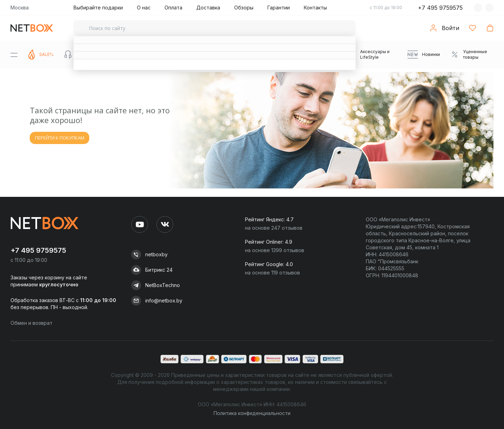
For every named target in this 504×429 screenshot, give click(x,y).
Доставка (208, 8)
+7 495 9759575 (440, 8)
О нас (144, 8)
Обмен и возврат (31, 323)
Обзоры (244, 8)
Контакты (315, 8)
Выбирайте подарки (98, 8)
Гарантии (279, 8)
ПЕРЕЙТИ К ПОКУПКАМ (60, 138)
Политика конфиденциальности (252, 413)
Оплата (173, 8)
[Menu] (14, 55)
